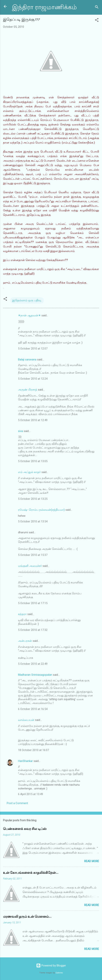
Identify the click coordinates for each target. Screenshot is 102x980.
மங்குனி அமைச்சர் (30, 566)
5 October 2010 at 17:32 (33, 630)
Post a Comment (17, 803)
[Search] (97, 8)
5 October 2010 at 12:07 (33, 349)
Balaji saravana (27, 359)
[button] (97, 21)
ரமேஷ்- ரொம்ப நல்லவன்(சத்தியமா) (41, 510)
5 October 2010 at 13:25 (33, 499)
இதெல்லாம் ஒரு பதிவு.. (27, 300)
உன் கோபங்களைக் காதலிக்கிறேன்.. (31, 873)
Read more (92, 861)
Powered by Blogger (51, 965)
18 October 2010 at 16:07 (33, 750)
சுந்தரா (22, 614)
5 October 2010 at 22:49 (33, 664)
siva (20, 431)
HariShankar (25, 761)
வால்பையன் (26, 720)
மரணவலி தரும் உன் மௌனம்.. (27, 917)
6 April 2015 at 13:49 (30, 794)
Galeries (59, 973)
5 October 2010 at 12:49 (33, 420)
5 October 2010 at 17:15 (33, 603)
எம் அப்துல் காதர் (29, 472)
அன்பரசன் (25, 641)
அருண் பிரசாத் (28, 390)
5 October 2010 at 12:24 (33, 379)
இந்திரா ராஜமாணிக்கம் (44, 7)
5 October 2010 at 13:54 (33, 521)
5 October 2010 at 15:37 (33, 555)
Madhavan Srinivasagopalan (35, 675)
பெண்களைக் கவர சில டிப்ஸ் (25, 829)
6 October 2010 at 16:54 (33, 709)
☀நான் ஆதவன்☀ (29, 315)
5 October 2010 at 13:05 (33, 461)
